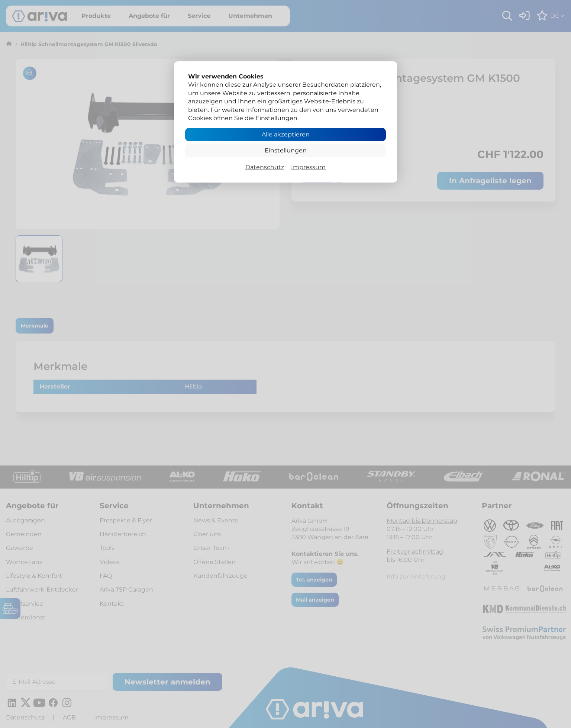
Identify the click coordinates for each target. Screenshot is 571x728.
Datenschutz (265, 167)
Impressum (308, 167)
